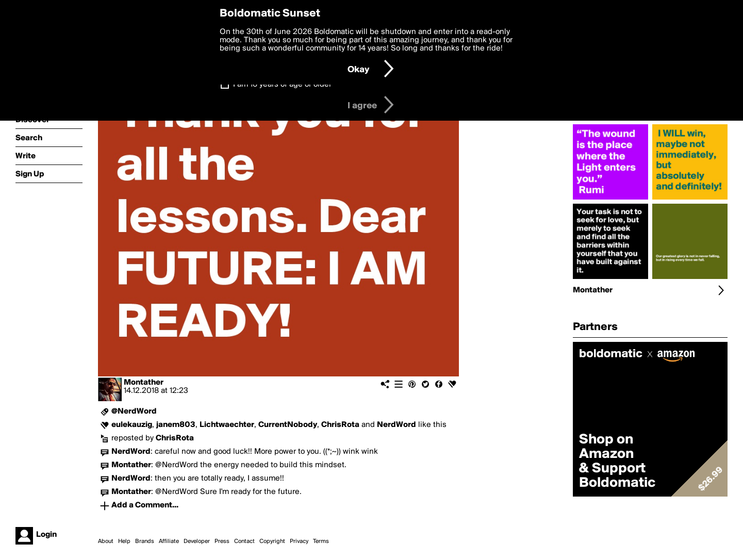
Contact (244, 541)
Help (124, 541)
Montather (144, 383)
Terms (321, 541)
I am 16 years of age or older (282, 85)
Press (222, 541)
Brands (145, 541)
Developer (197, 541)
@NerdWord (134, 411)
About (106, 541)
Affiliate (169, 541)
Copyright (272, 541)
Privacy (299, 541)
